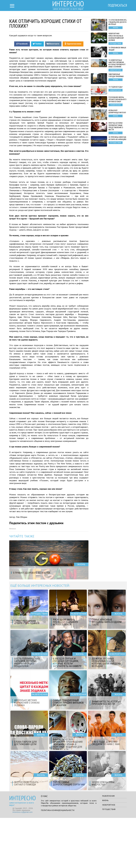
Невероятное (109, 855)
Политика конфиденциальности (58, 860)
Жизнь (105, 850)
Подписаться (117, 6)
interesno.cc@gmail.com (23, 862)
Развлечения (108, 846)
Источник (13, 579)
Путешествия (109, 859)
